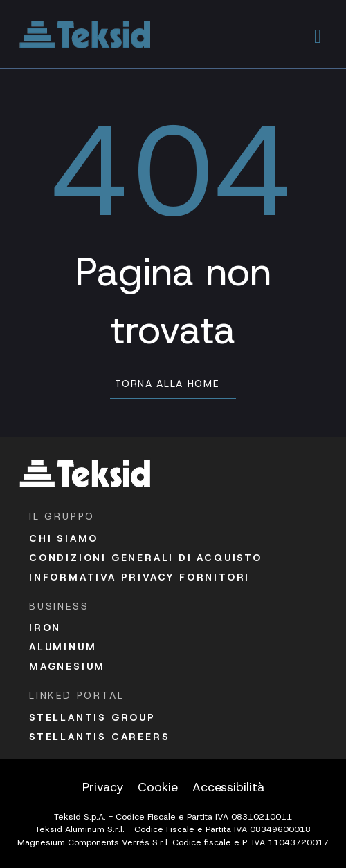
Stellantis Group (92, 717)
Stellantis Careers (99, 737)
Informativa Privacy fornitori (139, 577)
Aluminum (63, 647)
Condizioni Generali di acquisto (146, 558)
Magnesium (67, 666)
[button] (318, 35)
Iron (45, 628)
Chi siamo (64, 538)
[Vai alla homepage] (85, 35)
